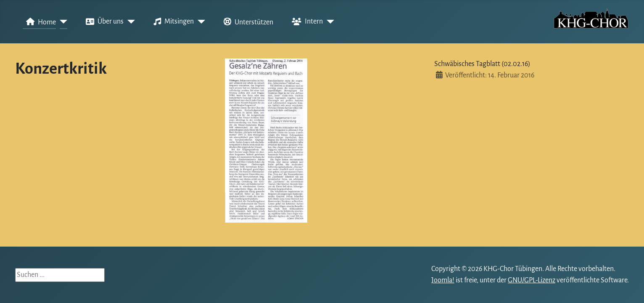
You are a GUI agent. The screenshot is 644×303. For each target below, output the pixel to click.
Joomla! (443, 280)
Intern (306, 22)
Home (39, 22)
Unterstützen (247, 22)
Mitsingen (172, 22)
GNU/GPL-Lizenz (532, 280)
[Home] (62, 22)
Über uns (103, 22)
